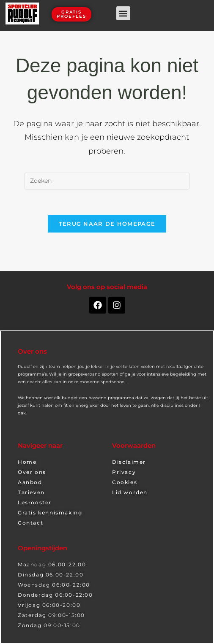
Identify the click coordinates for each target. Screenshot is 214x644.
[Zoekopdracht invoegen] (107, 181)
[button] (123, 13)
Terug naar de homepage (107, 224)
